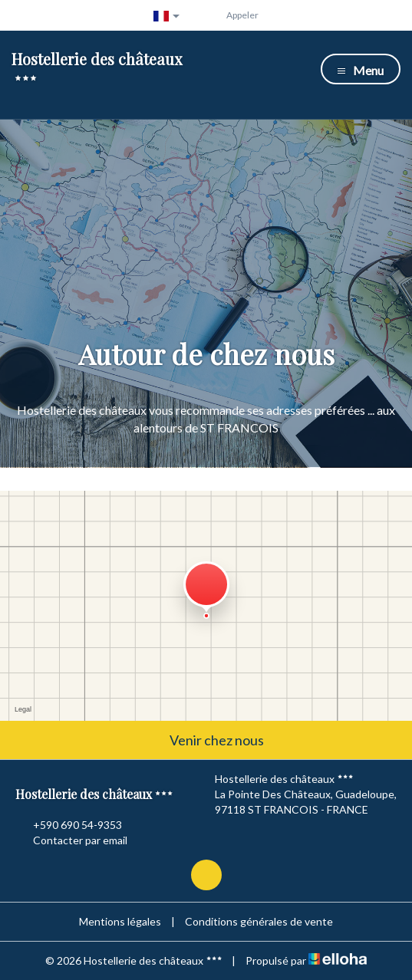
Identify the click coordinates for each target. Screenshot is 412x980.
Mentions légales (120, 921)
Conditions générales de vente (259, 921)
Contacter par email (71, 840)
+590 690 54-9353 (69, 825)
